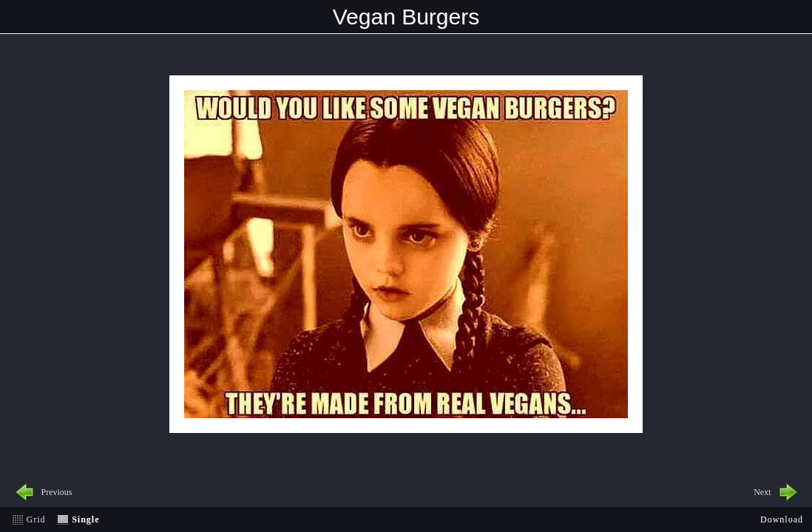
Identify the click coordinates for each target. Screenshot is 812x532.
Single (85, 519)
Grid (36, 519)
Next (762, 492)
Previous (57, 492)
